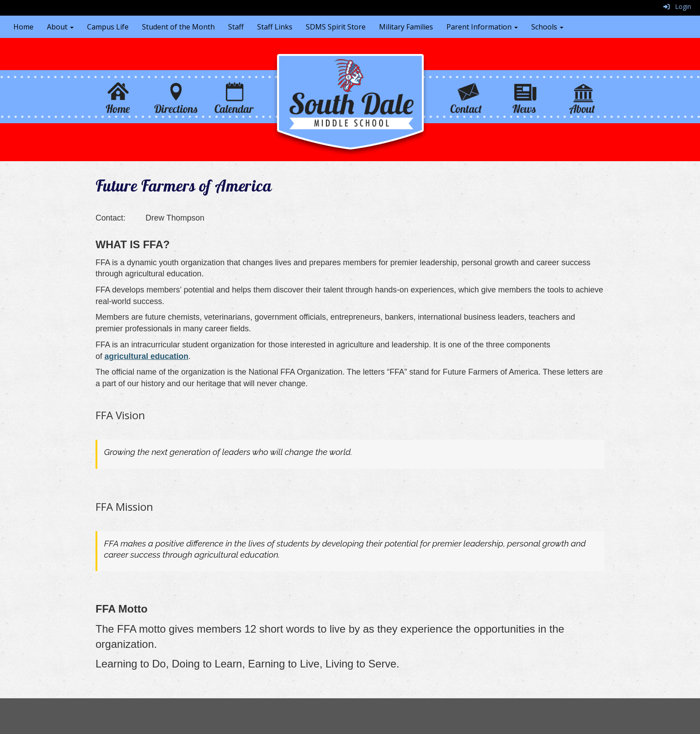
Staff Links (275, 27)
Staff (236, 27)
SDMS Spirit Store (336, 27)
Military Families (406, 27)
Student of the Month (178, 27)
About (60, 27)
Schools (547, 27)
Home (23, 27)
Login (677, 6)
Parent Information (482, 27)
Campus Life (108, 27)
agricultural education (146, 356)
